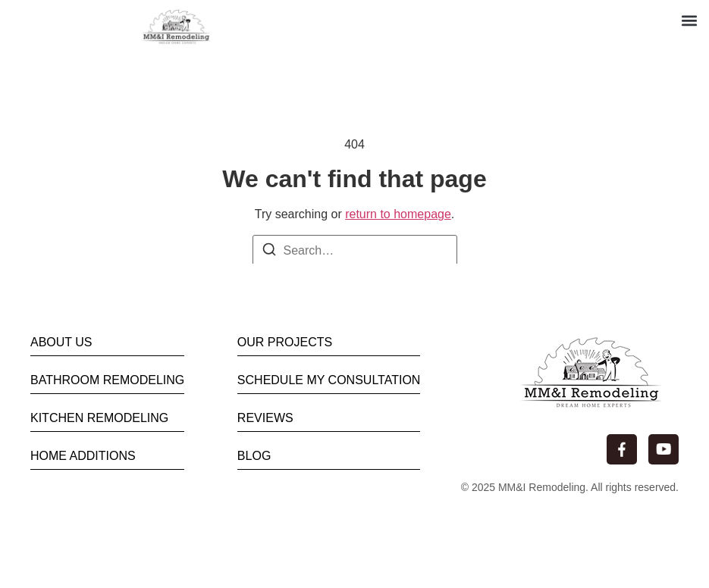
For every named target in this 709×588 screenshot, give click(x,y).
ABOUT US (61, 342)
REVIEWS (265, 418)
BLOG (254, 456)
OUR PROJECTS (285, 342)
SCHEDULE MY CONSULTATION (329, 380)
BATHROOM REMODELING (107, 380)
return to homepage (398, 214)
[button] (689, 20)
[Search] (269, 252)
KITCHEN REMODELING (99, 418)
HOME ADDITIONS (83, 456)
